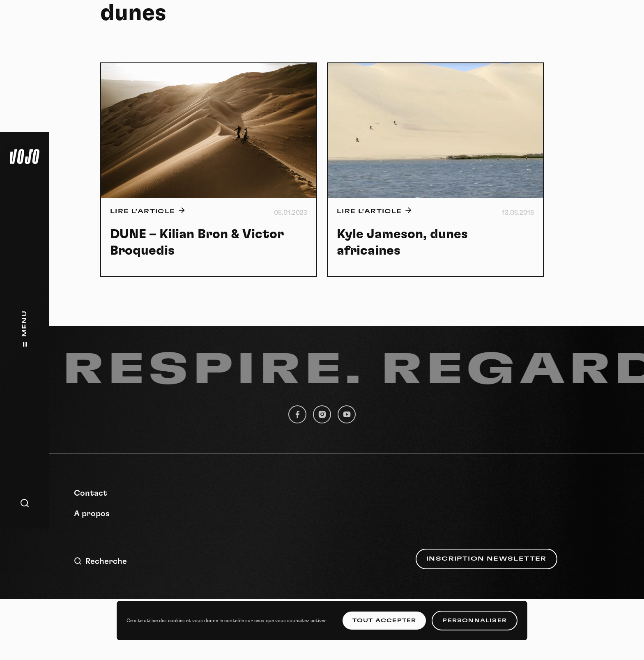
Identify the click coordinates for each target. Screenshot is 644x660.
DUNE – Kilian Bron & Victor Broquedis (197, 242)
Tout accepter (384, 621)
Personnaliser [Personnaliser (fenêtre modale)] (475, 621)
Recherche (100, 561)
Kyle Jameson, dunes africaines (402, 242)
